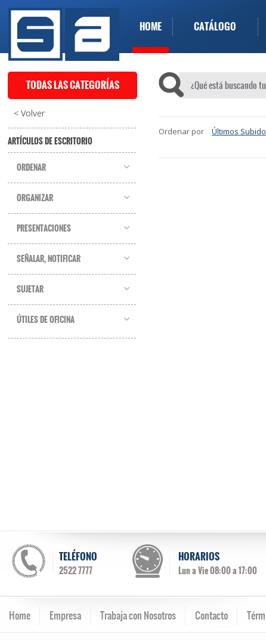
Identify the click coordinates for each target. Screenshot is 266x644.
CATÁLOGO (215, 27)
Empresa (65, 615)
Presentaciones (44, 229)
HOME (151, 27)
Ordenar (31, 168)
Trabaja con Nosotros (138, 615)
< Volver (29, 113)
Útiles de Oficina (46, 320)
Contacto (211, 615)
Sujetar (30, 289)
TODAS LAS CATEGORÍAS (73, 85)
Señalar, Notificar (49, 259)
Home (20, 615)
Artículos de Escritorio (50, 141)
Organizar (35, 198)
